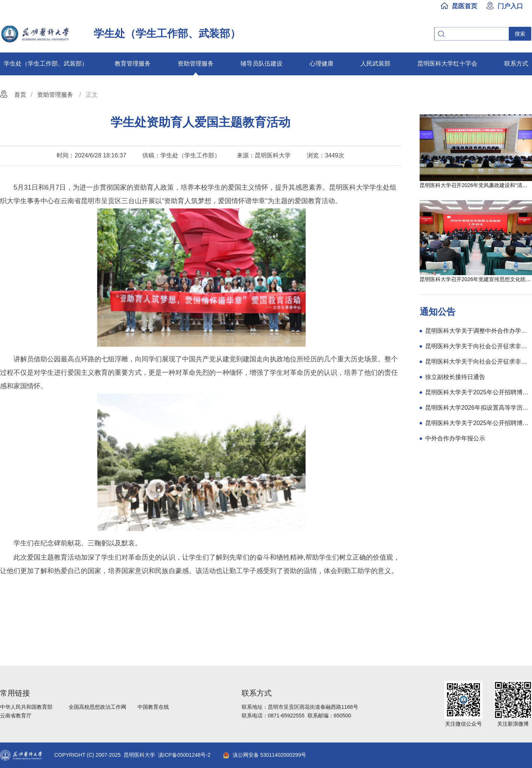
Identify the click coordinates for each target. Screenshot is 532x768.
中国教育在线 (153, 707)
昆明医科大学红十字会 (447, 64)
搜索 (520, 34)
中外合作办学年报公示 (455, 438)
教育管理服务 (133, 64)
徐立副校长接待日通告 (455, 377)
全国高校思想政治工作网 (97, 707)
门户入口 (510, 6)
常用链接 (15, 693)
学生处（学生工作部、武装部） (46, 64)
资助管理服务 (196, 64)
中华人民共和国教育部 (26, 707)
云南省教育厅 (16, 716)
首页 (20, 95)
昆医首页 (465, 6)
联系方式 (516, 64)
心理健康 (321, 64)
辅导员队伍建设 (262, 64)
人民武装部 (375, 64)
